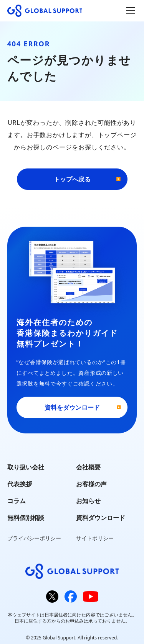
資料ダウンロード (101, 518)
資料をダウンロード (72, 407)
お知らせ (88, 501)
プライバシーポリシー (34, 538)
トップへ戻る (72, 179)
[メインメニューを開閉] (131, 11)
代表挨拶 (20, 484)
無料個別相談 (26, 518)
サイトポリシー (95, 538)
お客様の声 (91, 484)
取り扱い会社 (26, 467)
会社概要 (88, 467)
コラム (17, 501)
